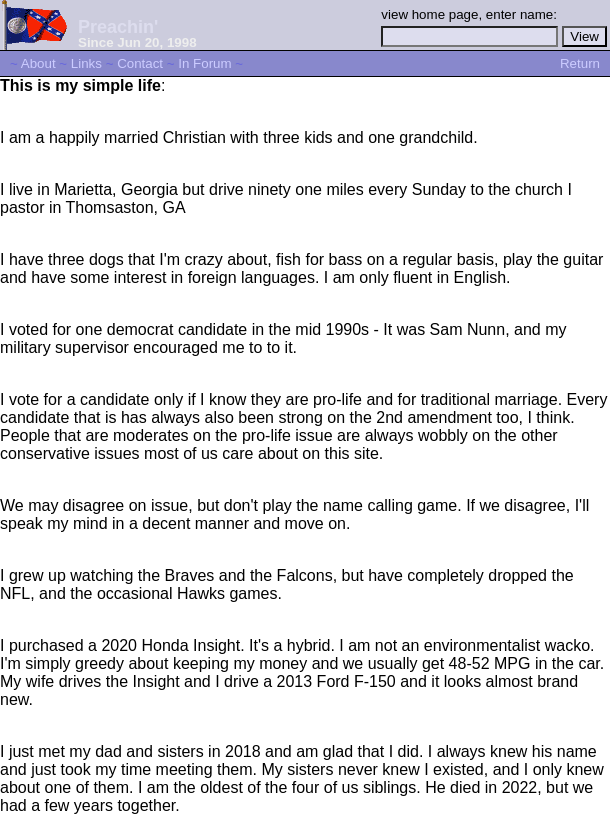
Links (86, 63)
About (38, 63)
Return (580, 63)
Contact (140, 63)
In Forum (204, 63)
